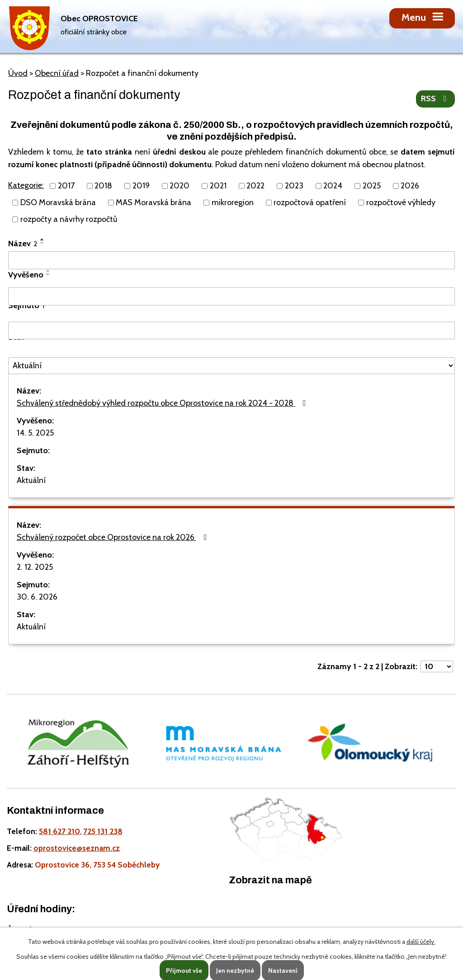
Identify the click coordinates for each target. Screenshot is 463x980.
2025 (372, 186)
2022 (255, 186)
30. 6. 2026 (37, 597)
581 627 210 (59, 831)
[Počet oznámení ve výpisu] (437, 666)
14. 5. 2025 (35, 433)
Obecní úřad (57, 73)
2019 (141, 186)
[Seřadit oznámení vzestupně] (43, 239)
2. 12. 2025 (35, 567)
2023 (294, 186)
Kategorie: (26, 185)
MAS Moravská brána (154, 202)
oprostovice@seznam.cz (77, 848)
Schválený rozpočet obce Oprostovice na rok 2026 (114, 537)
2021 (218, 186)
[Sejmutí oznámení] (231, 331)
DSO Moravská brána (58, 202)
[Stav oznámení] (231, 366)
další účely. (421, 942)
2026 (410, 186)
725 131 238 (103, 831)
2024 (333, 186)
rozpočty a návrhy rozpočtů (69, 219)
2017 (66, 186)
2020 (180, 186)
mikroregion (233, 202)
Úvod (18, 73)
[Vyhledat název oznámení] (231, 260)
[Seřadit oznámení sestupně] (43, 243)
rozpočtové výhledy (401, 202)
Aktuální (31, 480)
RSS (436, 98)
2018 (103, 186)
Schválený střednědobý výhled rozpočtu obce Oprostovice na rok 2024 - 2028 (163, 403)
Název (23, 244)
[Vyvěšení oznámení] (231, 296)
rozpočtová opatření (310, 202)
